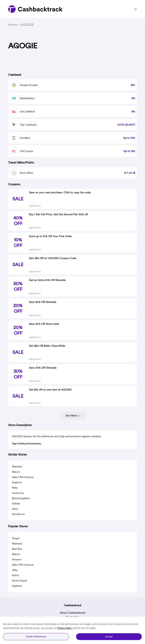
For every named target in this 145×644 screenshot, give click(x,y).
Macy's (16, 472)
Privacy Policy (65, 628)
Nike (15, 488)
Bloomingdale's (21, 498)
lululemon (18, 493)
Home (13, 25)
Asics (15, 509)
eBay (15, 570)
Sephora (17, 482)
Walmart (17, 466)
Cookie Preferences (36, 637)
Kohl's (15, 575)
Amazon (17, 559)
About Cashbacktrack (73, 613)
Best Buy (17, 549)
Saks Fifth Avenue (23, 477)
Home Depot (20, 581)
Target (16, 538)
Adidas (16, 503)
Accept (109, 637)
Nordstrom (18, 514)
